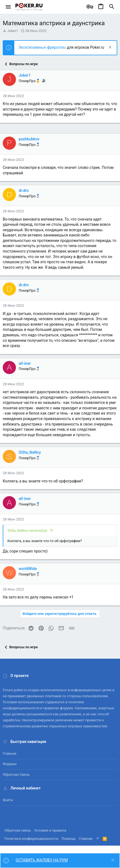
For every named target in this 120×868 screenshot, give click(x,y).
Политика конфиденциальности (31, 839)
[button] (8, 7)
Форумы (10, 764)
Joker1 (13, 31)
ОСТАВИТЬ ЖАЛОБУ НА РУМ (42, 860)
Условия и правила (50, 830)
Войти (8, 800)
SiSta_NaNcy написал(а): (28, 530)
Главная (9, 753)
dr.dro (24, 190)
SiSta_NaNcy (30, 452)
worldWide (28, 569)
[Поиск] (112, 7)
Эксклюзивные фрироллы (43, 47)
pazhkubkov (29, 139)
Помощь (69, 839)
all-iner (25, 363)
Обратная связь (16, 775)
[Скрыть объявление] (109, 48)
